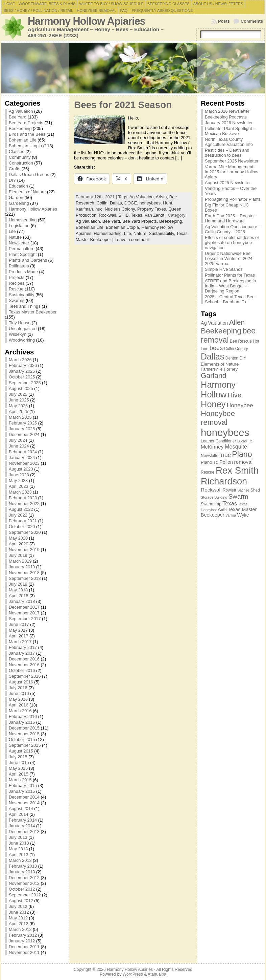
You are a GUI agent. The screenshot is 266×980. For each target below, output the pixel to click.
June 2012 (19, 912)
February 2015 (23, 786)
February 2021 (23, 521)
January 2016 (22, 722)
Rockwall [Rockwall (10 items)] (211, 490)
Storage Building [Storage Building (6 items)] (214, 497)
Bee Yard (18, 117)
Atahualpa (157, 974)
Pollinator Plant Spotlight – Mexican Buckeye (230, 131)
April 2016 (19, 705)
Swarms (17, 300)
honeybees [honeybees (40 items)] (225, 432)
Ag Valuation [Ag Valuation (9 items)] (214, 323)
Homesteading (23, 220)
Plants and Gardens (28, 260)
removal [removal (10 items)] (244, 462)
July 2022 (18, 515)
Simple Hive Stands (224, 269)
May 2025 (18, 406)
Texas (136, 215)
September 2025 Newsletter (232, 161)
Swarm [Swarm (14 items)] (238, 496)
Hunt (167, 203)
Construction (21, 163)
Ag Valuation (21, 111)
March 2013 (20, 860)
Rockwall (107, 215)
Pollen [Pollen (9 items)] (226, 462)
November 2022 (24, 504)
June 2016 (19, 693)
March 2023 (20, 492)
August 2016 (21, 682)
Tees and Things (25, 306)
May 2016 (18, 699)
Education (18, 186)
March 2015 (20, 780)
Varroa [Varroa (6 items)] (231, 515)
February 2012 (23, 935)
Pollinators (19, 266)
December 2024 (24, 434)
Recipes (17, 283)
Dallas (116, 203)
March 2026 (20, 360)
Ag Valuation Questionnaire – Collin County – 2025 (233, 229)
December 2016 (24, 659)
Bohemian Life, (91, 227)
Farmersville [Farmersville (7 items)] (212, 369)
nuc (99, 209)
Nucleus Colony (120, 209)
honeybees (150, 203)
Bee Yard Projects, (141, 221)
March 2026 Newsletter (227, 111)
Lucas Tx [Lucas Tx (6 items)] (245, 441)
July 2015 (18, 757)
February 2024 (23, 452)
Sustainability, (162, 233)
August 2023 (21, 469)
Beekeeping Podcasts (226, 117)
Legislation (19, 226)
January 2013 (22, 872)
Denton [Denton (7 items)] (232, 358)
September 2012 (25, 895)
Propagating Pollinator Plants (233, 199)
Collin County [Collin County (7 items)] (236, 349)
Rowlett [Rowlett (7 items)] (229, 490)
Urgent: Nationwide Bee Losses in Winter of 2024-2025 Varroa (229, 258)
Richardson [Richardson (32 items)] (224, 481)
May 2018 (18, 590)
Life (12, 231)
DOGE (131, 203)
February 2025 (23, 423)
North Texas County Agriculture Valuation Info (229, 142)
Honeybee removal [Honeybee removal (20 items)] (218, 418)
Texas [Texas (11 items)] (230, 503)
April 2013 (19, 855)
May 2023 (18, 481)
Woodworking (22, 340)
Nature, (141, 233)
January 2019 (22, 567)
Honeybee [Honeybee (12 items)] (240, 405)
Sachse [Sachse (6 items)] (243, 490)
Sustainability (21, 295)
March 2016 (20, 711)
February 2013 (23, 866)
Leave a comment (132, 239)
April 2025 (19, 411)
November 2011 (24, 952)
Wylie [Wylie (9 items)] (243, 515)
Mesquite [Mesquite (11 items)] (236, 447)
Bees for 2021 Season (123, 105)
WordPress (133, 974)
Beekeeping (20, 128)
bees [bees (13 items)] (216, 348)
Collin (102, 203)
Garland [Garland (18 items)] (214, 376)
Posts (224, 21)
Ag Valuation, (89, 221)
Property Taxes (152, 209)
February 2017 (23, 647)
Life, (129, 233)
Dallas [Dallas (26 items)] (212, 356)
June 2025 (19, 400)
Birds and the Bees (27, 134)
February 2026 (23, 365)
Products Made (23, 272)
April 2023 (19, 486)
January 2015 (22, 791)
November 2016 (24, 665)
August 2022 (21, 509)
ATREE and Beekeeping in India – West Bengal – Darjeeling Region (230, 286)
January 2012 (22, 941)
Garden (16, 198)
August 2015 (21, 751)
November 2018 (24, 573)
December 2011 (24, 947)
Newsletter (19, 243)
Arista (161, 197)
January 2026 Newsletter (229, 123)
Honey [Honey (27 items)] (213, 404)
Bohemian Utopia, (124, 227)
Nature (15, 237)
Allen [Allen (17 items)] (237, 322)
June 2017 (19, 624)
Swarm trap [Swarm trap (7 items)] (211, 504)
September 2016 (25, 676)
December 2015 (24, 728)
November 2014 (24, 803)
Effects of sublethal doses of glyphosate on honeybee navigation (232, 243)
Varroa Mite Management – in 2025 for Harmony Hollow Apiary (232, 172)
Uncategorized (23, 329)
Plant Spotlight (23, 254)
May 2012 (18, 918)
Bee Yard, (112, 221)
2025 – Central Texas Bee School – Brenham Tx (230, 299)
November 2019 (24, 550)
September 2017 (25, 619)
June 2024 (19, 446)
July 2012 (18, 906)
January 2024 (22, 458)
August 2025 (21, 388)
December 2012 (24, 878)
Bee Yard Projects (26, 123)
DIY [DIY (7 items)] (243, 358)
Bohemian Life (23, 140)
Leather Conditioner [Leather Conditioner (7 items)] (218, 441)
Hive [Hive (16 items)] (235, 395)
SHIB (124, 215)
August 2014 (21, 809)
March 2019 (20, 561)
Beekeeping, (171, 221)
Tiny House (20, 323)
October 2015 (22, 739)
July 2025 (18, 394)
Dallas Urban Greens (29, 175)
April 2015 (19, 774)
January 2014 (22, 826)
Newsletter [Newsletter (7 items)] (210, 456)
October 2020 (22, 527)
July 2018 (18, 584)
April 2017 (19, 636)
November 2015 (24, 734)
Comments (252, 21)
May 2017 (18, 630)
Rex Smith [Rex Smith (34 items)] (237, 470)
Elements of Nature (27, 192)
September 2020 (25, 532)
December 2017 (24, 607)
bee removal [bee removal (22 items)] (228, 335)
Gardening (19, 203)
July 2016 (18, 688)
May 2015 (18, 768)
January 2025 (22, 429)
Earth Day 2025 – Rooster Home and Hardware (230, 218)
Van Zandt (154, 215)
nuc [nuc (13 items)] (226, 455)
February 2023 (23, 498)
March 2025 (20, 417)
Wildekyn (18, 334)
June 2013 (19, 843)
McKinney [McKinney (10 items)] (212, 447)
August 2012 (21, 901)
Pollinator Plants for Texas (230, 275)
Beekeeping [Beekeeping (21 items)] (221, 331)
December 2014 (24, 797)
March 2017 (20, 642)
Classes (17, 151)
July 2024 (18, 440)
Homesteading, (109, 233)
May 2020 (18, 538)
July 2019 (18, 555)
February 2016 (23, 716)
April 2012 (19, 924)
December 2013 (24, 832)
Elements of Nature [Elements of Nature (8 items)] (220, 364)
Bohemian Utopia (25, 146)
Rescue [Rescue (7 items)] (208, 472)
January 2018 (22, 601)
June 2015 (19, 763)
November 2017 (24, 613)
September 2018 (25, 578)
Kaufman (84, 209)
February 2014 (23, 820)
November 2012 (24, 883)
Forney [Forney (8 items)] (231, 369)
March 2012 (20, 929)
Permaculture (22, 249)
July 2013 (18, 837)
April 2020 (19, 544)
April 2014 (19, 814)
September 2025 (25, 383)
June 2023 (19, 475)
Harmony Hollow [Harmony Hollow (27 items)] (218, 389)
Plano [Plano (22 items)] (242, 454)
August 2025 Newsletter (228, 183)
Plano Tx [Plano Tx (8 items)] (210, 462)
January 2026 (22, 371)
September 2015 (25, 745)
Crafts (15, 169)
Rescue (16, 289)
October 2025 (22, 377)
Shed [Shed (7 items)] (255, 490)
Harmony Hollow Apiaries (87, 21)
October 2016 (22, 670)
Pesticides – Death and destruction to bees (227, 153)
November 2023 (24, 463)
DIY (12, 180)
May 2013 (18, 849)
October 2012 (22, 889)
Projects (17, 277)
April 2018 (19, 596)
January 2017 (22, 653)
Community (20, 157)
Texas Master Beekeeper (33, 312)
